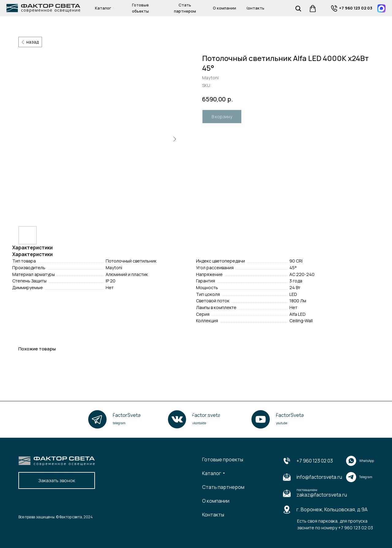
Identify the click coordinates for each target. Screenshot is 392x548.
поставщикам (307, 490)
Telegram (366, 477)
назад (32, 42)
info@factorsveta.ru (319, 477)
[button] (57, 480)
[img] (334, 8)
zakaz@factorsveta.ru (322, 495)
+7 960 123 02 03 (315, 461)
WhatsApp (367, 461)
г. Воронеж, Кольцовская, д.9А (332, 509)
